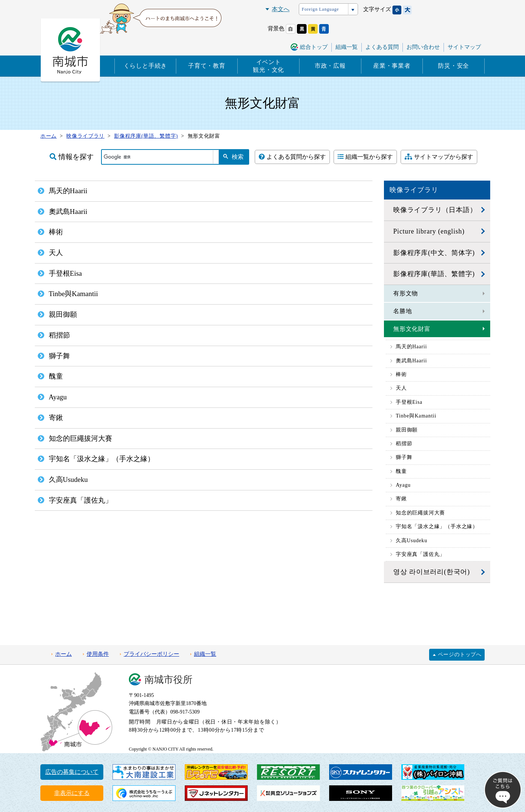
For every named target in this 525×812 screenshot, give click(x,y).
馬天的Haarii (411, 347)
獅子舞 (404, 457)
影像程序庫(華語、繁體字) (434, 274)
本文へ (281, 9)
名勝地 (402, 311)
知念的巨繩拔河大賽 (420, 513)
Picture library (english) (429, 231)
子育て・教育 (207, 66)
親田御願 (407, 430)
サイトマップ (464, 47)
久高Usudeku (412, 541)
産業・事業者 (392, 66)
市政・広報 (330, 66)
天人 (401, 388)
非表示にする (72, 793)
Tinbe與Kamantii (416, 416)
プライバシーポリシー (151, 654)
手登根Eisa (409, 402)
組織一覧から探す (365, 157)
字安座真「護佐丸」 (420, 554)
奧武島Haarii (411, 361)
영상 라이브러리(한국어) (432, 572)
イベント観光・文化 (268, 66)
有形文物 (406, 293)
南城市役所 (168, 680)
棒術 (401, 374)
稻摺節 (404, 444)
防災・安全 (454, 66)
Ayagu (403, 485)
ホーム (63, 654)
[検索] (157, 157)
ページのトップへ (460, 655)
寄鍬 (401, 499)
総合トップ (314, 47)
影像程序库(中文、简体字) (434, 253)
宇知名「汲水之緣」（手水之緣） (437, 526)
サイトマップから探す (439, 157)
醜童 (401, 471)
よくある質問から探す (292, 157)
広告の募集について (72, 772)
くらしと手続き (146, 66)
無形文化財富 (412, 329)
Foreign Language (320, 9)
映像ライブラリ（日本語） (435, 210)
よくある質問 (382, 47)
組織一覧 (347, 47)
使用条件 (98, 654)
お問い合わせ (423, 47)
